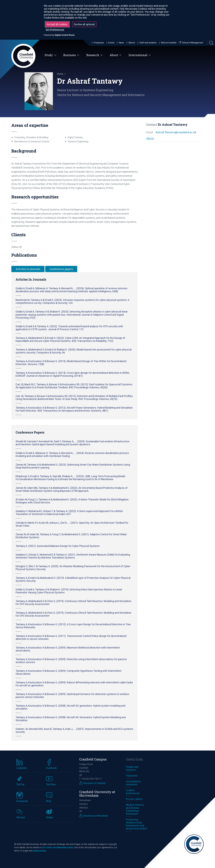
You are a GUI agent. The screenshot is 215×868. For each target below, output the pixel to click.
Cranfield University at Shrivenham (97, 794)
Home (60, 74)
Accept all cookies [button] (57, 24)
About (116, 55)
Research (94, 55)
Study (50, 55)
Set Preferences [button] (55, 30)
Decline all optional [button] (84, 24)
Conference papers (61, 269)
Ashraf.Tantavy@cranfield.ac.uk (176, 132)
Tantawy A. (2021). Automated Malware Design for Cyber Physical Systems (58, 546)
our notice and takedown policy (58, 848)
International (140, 55)
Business (71, 55)
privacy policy (39, 851)
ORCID (150, 139)
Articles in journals (28, 269)
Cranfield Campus (93, 759)
